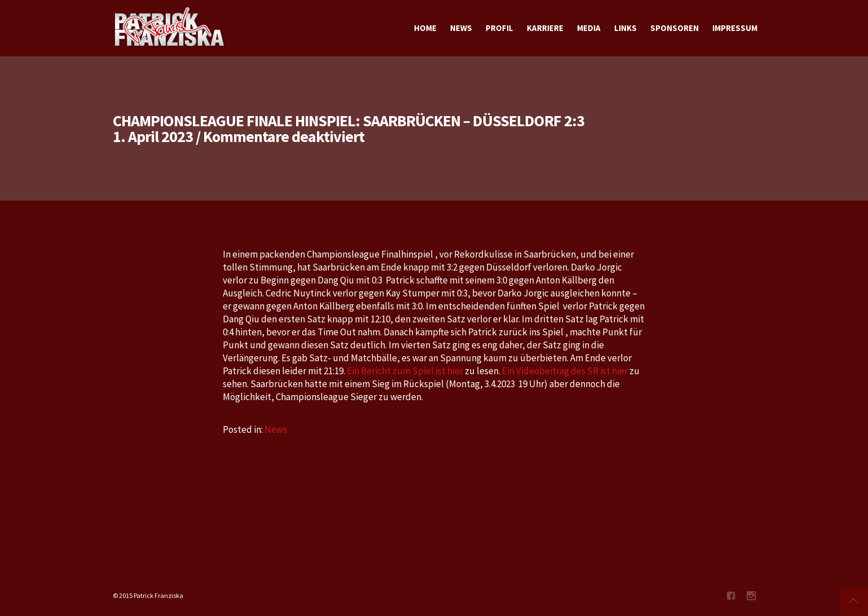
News (276, 429)
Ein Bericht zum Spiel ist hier (405, 371)
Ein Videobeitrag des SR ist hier (565, 371)
